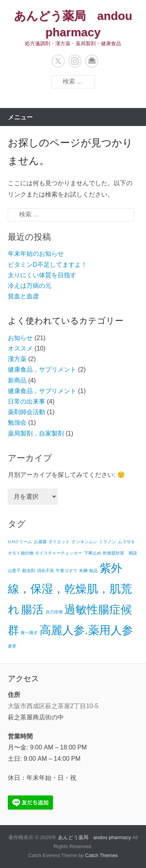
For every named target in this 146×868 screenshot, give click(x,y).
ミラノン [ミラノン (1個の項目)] (107, 542)
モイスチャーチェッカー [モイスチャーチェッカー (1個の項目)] (59, 553)
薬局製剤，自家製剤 (36, 433)
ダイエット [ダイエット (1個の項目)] (59, 542)
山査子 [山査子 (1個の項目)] (14, 570)
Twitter (58, 61)
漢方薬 (17, 359)
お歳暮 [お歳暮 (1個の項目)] (40, 542)
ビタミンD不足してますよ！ (47, 265)
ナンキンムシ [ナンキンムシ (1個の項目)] (84, 542)
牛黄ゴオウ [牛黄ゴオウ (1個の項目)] (66, 570)
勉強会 (17, 422)
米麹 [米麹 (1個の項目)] (83, 570)
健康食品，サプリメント (42, 369)
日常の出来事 (26, 401)
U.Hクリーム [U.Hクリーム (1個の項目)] (20, 542)
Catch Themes (102, 855)
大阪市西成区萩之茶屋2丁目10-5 (53, 706)
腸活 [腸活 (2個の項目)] (32, 609)
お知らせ (20, 338)
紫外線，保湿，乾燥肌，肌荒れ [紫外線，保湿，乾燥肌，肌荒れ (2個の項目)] (70, 589)
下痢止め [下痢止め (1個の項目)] (93, 553)
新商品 (17, 380)
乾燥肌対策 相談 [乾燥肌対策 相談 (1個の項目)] (120, 553)
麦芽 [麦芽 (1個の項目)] (12, 646)
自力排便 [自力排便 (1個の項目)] (54, 612)
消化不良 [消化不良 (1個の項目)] (46, 570)
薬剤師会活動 (26, 412)
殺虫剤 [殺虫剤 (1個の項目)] (29, 570)
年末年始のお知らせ (36, 254)
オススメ (20, 348)
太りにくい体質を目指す (42, 275)
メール (92, 61)
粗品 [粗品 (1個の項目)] (93, 570)
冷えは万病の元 (30, 286)
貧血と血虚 (23, 296)
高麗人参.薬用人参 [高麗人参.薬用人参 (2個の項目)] (86, 630)
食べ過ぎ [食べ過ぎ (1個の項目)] (29, 632)
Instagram (75, 61)
